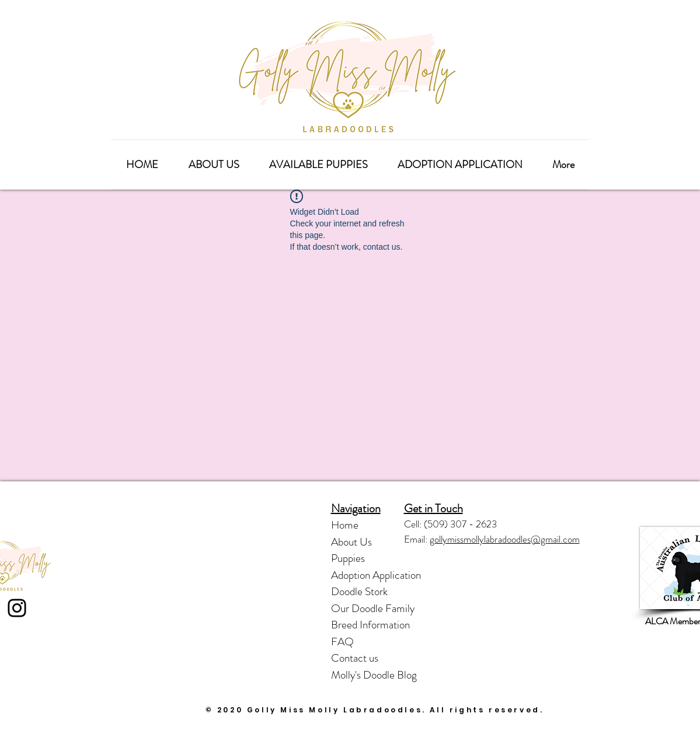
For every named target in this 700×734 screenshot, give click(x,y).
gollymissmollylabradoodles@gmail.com (505, 539)
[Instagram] (17, 608)
